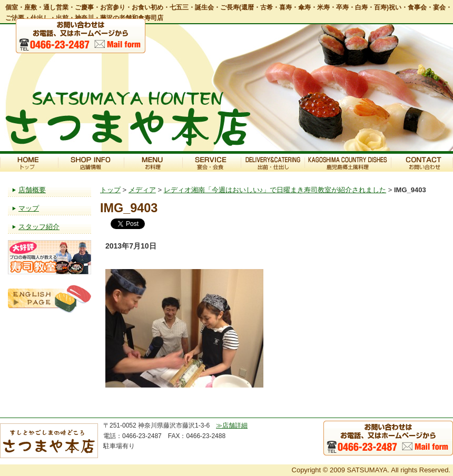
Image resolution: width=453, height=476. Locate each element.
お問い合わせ (422, 163)
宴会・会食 (211, 163)
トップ (29, 163)
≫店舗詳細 (232, 425)
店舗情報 (91, 163)
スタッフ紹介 (39, 227)
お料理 (153, 163)
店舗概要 (32, 190)
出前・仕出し (273, 163)
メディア (142, 190)
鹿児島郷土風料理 (348, 163)
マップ (29, 208)
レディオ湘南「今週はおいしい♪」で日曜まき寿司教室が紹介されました (275, 190)
